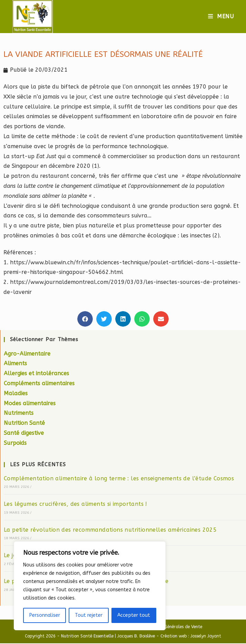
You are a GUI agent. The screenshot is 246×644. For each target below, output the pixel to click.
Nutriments (19, 414)
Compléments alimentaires (39, 384)
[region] (90, 586)
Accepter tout (134, 615)
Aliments (15, 364)
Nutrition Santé (24, 424)
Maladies (16, 394)
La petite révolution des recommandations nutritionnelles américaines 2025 (110, 530)
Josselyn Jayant (206, 637)
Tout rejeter (89, 615)
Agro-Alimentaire (27, 354)
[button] (85, 320)
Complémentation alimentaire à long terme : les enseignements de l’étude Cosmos (119, 479)
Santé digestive (24, 434)
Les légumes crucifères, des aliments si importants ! (76, 505)
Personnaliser (45, 615)
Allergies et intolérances (36, 374)
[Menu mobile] (221, 17)
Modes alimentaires (30, 404)
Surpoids (15, 444)
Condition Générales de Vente (173, 627)
